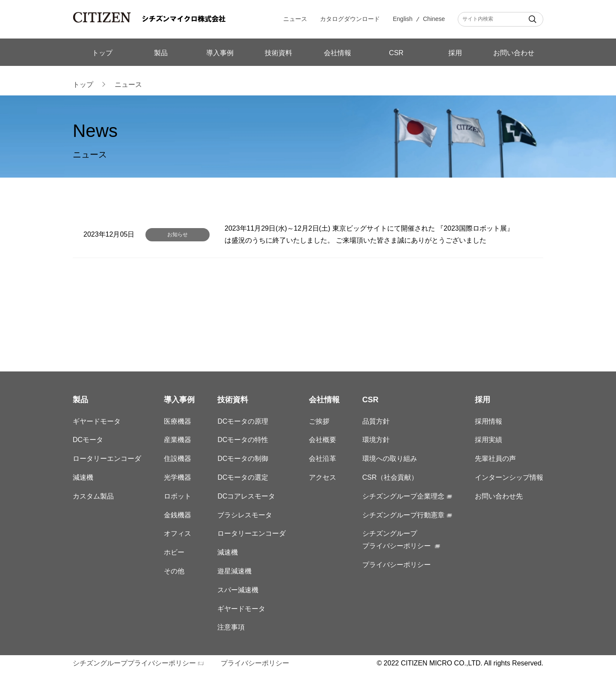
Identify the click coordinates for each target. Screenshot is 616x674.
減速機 (83, 477)
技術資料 (278, 53)
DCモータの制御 (243, 459)
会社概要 (323, 440)
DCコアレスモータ (246, 496)
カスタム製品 (93, 496)
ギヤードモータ (97, 421)
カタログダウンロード (350, 19)
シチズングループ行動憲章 (403, 515)
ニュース (295, 19)
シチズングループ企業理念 (403, 496)
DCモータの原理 (243, 421)
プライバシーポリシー (397, 565)
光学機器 (178, 477)
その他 (174, 571)
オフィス (178, 533)
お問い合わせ (514, 53)
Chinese (434, 19)
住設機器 (178, 459)
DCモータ (88, 440)
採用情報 (489, 421)
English (403, 19)
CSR (396, 53)
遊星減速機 (234, 571)
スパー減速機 (238, 590)
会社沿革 (323, 459)
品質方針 (376, 421)
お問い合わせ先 (499, 496)
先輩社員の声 (495, 459)
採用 (455, 53)
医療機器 (178, 421)
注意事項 (231, 627)
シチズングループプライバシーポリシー (134, 663)
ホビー (174, 552)
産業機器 (178, 440)
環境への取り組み (390, 459)
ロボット (178, 496)
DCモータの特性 (243, 440)
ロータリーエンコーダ (107, 459)
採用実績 (489, 440)
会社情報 (338, 53)
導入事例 (220, 53)
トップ (102, 53)
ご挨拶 (319, 421)
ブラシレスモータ (245, 515)
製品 (161, 53)
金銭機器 (178, 515)
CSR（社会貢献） (390, 477)
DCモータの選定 (243, 477)
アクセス (323, 477)
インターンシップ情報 (509, 477)
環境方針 (376, 440)
